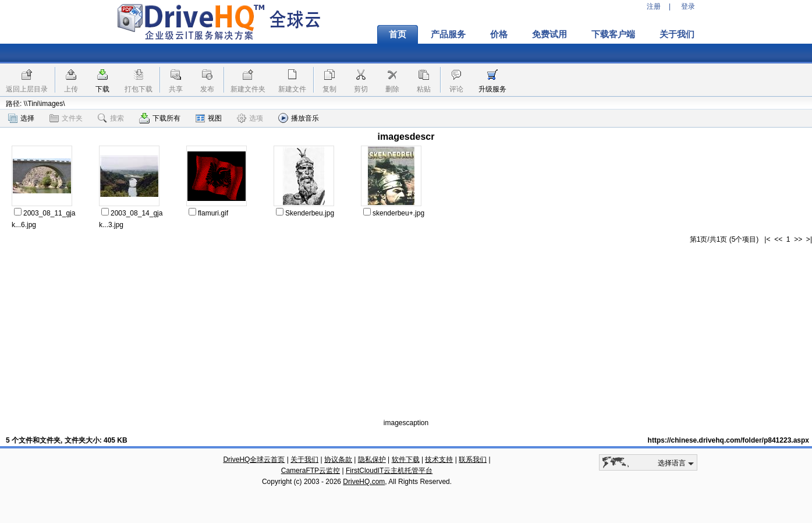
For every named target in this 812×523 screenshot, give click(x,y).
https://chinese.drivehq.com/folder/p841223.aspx (728, 440)
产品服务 (448, 34)
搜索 (111, 118)
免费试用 (549, 34)
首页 (398, 34)
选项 (250, 118)
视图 (209, 118)
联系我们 (473, 460)
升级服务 (492, 89)
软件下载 (406, 460)
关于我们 (677, 34)
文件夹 (66, 118)
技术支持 (439, 460)
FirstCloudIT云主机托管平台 (389, 471)
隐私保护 (372, 460)
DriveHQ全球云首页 (254, 460)
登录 (688, 6)
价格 (499, 34)
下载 (102, 89)
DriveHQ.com (364, 482)
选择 (21, 118)
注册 (654, 6)
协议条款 (338, 460)
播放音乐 (299, 118)
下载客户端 (613, 34)
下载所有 (160, 118)
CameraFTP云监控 (311, 471)
